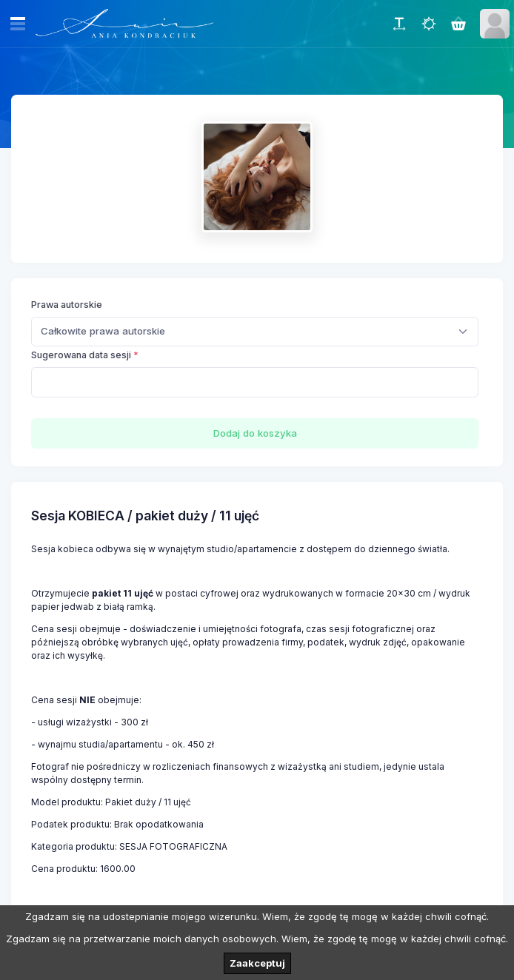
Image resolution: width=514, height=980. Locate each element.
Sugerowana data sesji (81, 355)
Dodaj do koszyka (255, 433)
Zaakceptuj (257, 963)
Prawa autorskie (67, 305)
